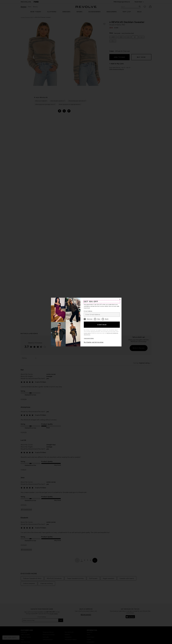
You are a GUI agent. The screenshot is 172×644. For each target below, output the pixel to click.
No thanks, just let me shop (94, 342)
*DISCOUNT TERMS (89, 338)
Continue (102, 325)
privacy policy (87, 333)
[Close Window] (120, 299)
